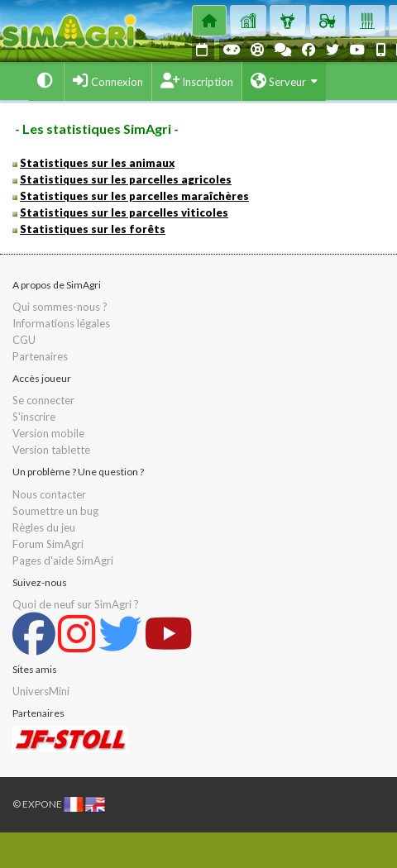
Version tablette (51, 450)
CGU (24, 340)
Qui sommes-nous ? (60, 307)
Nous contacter (49, 494)
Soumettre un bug (55, 511)
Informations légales (61, 323)
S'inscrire (34, 417)
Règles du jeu (44, 527)
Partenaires (40, 356)
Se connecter (43, 400)
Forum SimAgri (48, 544)
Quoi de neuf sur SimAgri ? (76, 604)
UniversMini (41, 691)
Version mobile (48, 433)
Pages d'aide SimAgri (63, 560)
